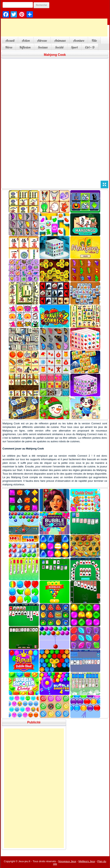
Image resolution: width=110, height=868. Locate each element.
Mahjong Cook (55, 55)
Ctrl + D (90, 47)
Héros (9, 47)
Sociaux (43, 47)
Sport (74, 47)
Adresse (42, 40)
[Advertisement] (34, 788)
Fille (94, 40)
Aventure (79, 40)
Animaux (60, 40)
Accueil (10, 40)
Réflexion (25, 47)
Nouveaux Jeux (67, 861)
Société (59, 47)
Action (26, 40)
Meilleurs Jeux (87, 861)
